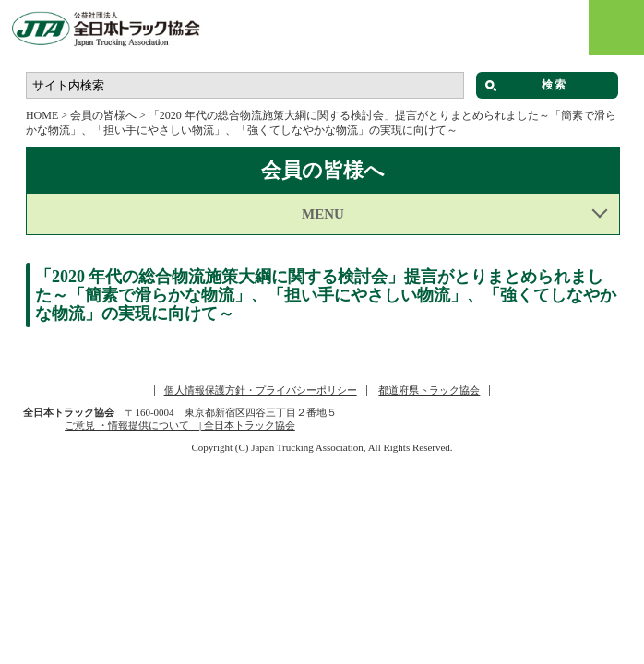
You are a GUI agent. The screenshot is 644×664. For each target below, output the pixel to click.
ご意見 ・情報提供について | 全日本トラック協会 (180, 425)
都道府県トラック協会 (429, 390)
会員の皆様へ (103, 115)
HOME (42, 115)
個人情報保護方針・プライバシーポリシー (261, 390)
